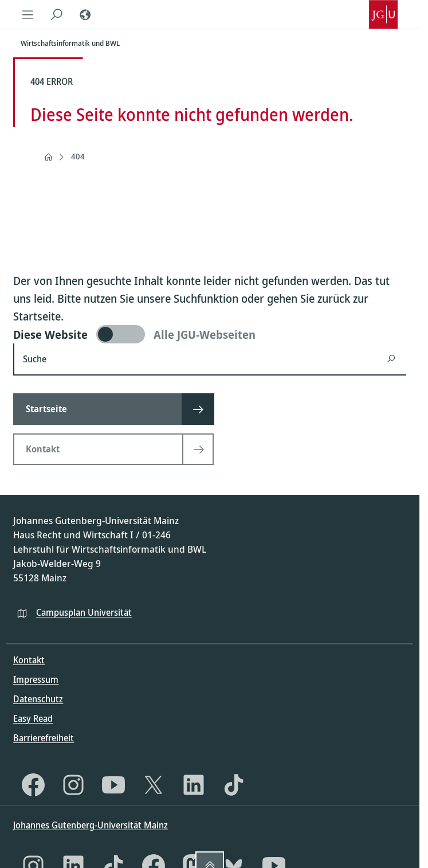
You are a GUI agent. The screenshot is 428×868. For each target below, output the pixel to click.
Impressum (36, 679)
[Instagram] (73, 785)
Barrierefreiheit (44, 738)
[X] (154, 785)
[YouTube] (113, 785)
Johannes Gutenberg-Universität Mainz (91, 825)
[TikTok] (234, 785)
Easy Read (33, 718)
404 (78, 156)
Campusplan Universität (84, 612)
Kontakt (29, 660)
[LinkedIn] (194, 785)
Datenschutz (38, 699)
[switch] (210, 334)
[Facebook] (33, 785)
